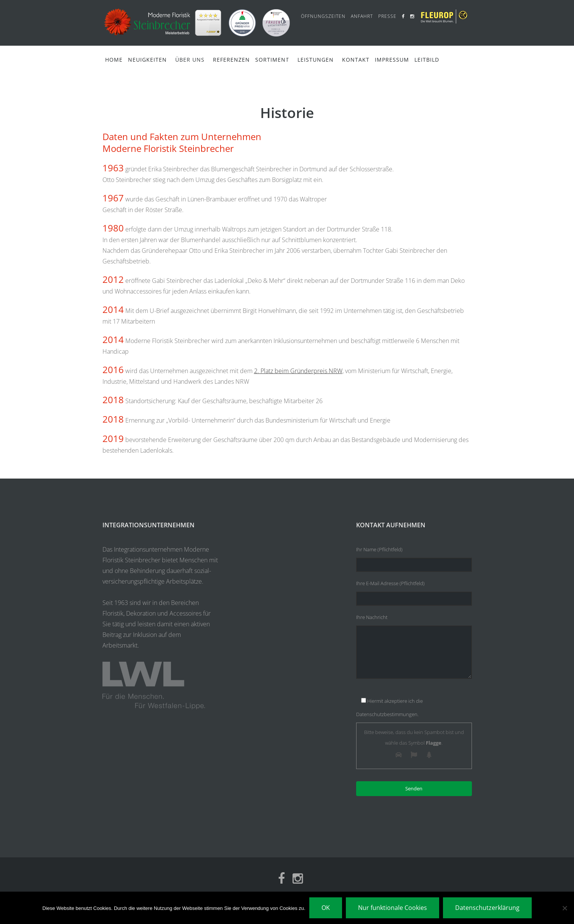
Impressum (392, 60)
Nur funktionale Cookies (393, 908)
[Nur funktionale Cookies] (564, 908)
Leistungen (316, 60)
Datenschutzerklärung (487, 908)
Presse (387, 16)
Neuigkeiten (147, 60)
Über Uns (190, 60)
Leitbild (427, 60)
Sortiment (272, 60)
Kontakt (356, 60)
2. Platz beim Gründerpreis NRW (298, 371)
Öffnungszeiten (323, 16)
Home (114, 60)
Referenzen (231, 60)
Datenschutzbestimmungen (387, 714)
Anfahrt (362, 16)
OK (326, 908)
